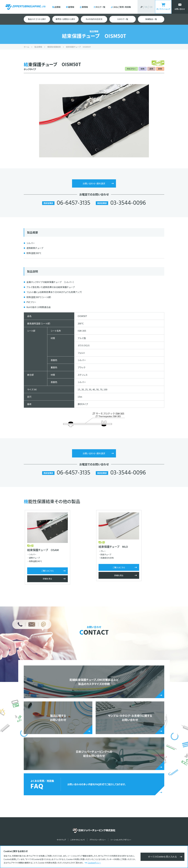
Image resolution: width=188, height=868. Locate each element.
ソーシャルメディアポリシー (121, 840)
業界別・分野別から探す (65, 19)
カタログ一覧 (99, 7)
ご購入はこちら (46, 571)
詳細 (46, 579)
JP (141, 7)
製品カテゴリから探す (37, 19)
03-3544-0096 (128, 203)
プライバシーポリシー (98, 840)
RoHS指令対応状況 (94, 19)
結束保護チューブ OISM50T (78, 47)
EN (146, 7)
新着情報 (70, 7)
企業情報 (84, 7)
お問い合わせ (180, 9)
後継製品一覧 (151, 19)
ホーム (26, 47)
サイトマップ (61, 840)
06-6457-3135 (73, 203)
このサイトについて (78, 840)
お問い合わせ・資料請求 (94, 183)
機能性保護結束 (54, 47)
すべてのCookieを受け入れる (162, 857)
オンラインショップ (163, 9)
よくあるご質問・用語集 (121, 7)
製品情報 (56, 7)
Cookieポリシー (94, 863)
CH (151, 7)
